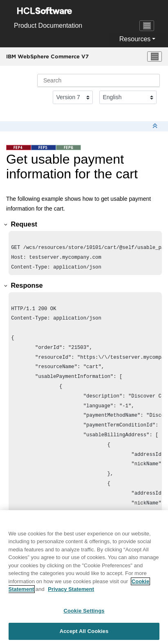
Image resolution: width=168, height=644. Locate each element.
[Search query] (99, 80)
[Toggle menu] (155, 57)
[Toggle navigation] (147, 26)
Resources (135, 39)
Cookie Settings (84, 611)
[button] (6, 224)
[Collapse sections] (156, 126)
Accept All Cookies (84, 631)
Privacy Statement (71, 589)
